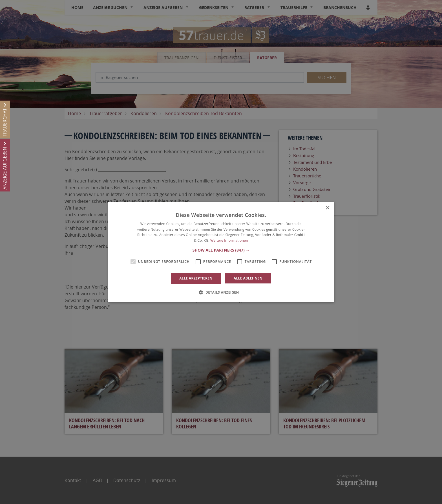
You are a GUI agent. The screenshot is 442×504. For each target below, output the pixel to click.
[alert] (221, 252)
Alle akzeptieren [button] (196, 278)
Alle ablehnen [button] (248, 278)
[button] (221, 250)
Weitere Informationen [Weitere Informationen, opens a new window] (229, 240)
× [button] (327, 208)
